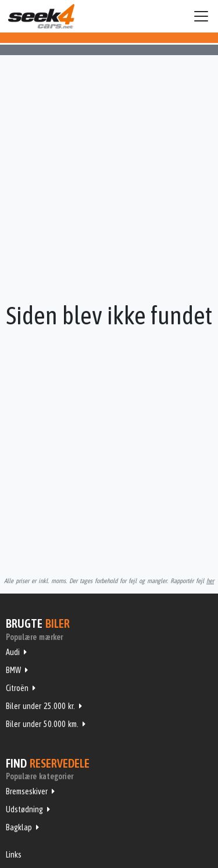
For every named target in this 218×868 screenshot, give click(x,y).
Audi (13, 652)
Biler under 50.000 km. (42, 724)
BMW (13, 670)
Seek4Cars (41, 16)
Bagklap (19, 827)
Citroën (17, 688)
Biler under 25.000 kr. (40, 706)
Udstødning (24, 809)
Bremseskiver (27, 791)
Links (14, 855)
